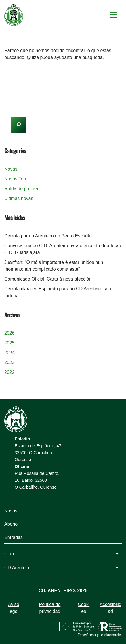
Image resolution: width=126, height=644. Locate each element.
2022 (9, 372)
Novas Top (15, 179)
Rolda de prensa (21, 189)
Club (9, 554)
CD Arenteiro (18, 568)
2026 (9, 333)
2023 (9, 362)
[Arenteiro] (14, 15)
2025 (9, 343)
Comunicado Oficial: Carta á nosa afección (48, 279)
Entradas (14, 537)
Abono (11, 524)
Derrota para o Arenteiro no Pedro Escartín (48, 236)
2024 (9, 353)
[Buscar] (57, 75)
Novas (11, 169)
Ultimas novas (19, 198)
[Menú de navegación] (114, 15)
